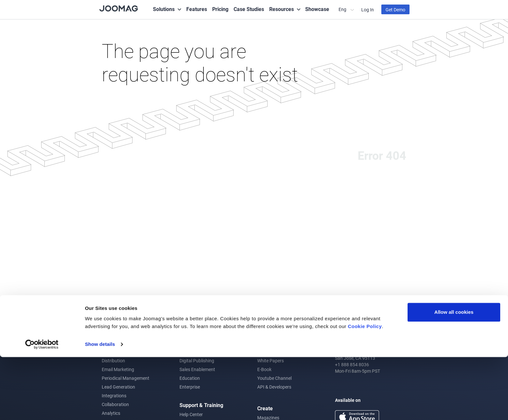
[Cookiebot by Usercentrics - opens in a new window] (42, 407)
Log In (368, 10)
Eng (343, 9)
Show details (100, 407)
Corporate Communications (207, 352)
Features (197, 9)
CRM (107, 352)
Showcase (317, 9)
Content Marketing (198, 343)
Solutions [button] (164, 9)
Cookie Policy (365, 389)
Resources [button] (282, 9)
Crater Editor (115, 343)
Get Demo (395, 10)
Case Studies (249, 9)
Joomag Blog (271, 343)
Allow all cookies (454, 375)
